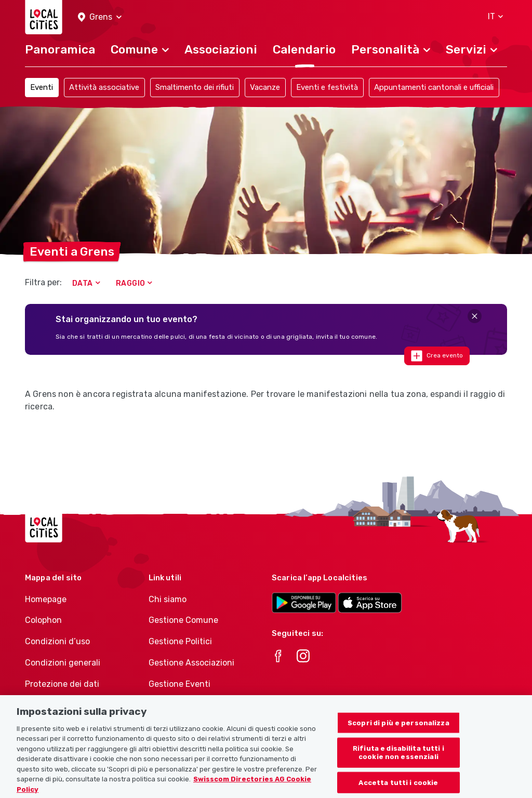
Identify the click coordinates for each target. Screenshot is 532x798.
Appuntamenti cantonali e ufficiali (434, 87)
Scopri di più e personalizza (398, 734)
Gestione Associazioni (191, 663)
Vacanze (265, 87)
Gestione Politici (180, 641)
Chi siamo (168, 599)
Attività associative (104, 87)
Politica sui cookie (60, 705)
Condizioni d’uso (57, 641)
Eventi (42, 87)
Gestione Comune (183, 620)
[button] (100, 17)
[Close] (475, 316)
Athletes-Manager (184, 705)
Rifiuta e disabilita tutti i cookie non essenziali (398, 764)
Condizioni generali (63, 663)
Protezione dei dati (62, 684)
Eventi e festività (327, 87)
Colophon (43, 620)
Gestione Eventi (179, 684)
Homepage (46, 599)
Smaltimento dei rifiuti (195, 87)
